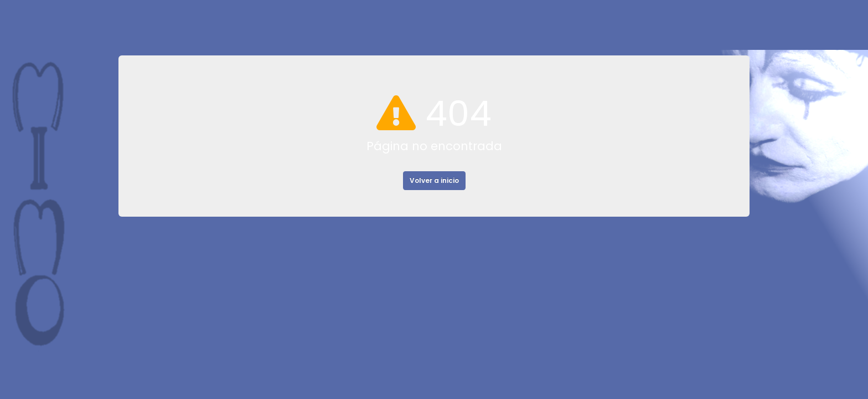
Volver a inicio (434, 180)
